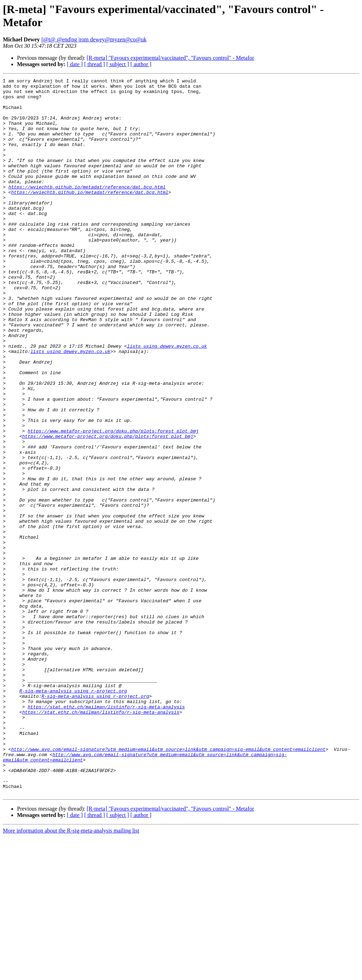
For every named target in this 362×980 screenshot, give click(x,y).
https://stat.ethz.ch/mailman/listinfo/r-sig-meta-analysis (106, 833)
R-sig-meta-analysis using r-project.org (73, 814)
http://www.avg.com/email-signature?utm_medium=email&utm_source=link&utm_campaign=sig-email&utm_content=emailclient (168, 884)
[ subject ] (118, 64)
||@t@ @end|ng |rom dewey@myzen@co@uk (94, 39)
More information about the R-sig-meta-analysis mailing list (71, 974)
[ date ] (75, 64)
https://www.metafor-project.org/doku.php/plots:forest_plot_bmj (113, 502)
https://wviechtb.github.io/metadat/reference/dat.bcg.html (87, 209)
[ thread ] (95, 64)
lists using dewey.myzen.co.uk (167, 400)
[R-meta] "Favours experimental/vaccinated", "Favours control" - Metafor (170, 58)
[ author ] (141, 64)
